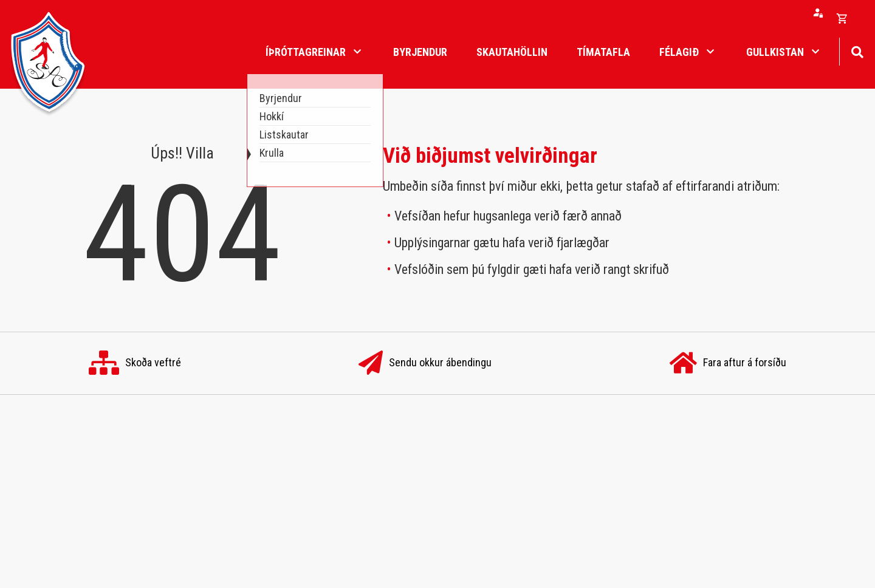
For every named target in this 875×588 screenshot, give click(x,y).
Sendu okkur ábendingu (425, 363)
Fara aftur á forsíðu (728, 363)
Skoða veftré (135, 363)
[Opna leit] (857, 51)
